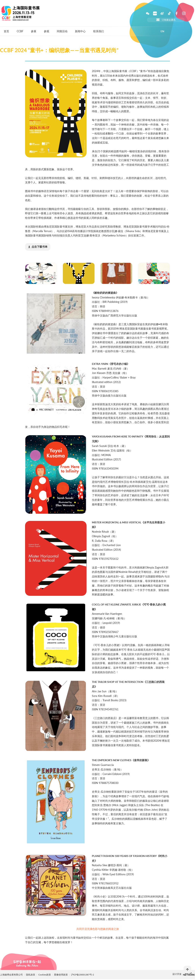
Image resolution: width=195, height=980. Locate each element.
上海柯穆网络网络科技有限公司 (189, 974)
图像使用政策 (61, 975)
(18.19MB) (38, 247)
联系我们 (99, 31)
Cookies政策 (45, 975)
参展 (34, 31)
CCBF (20, 31)
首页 (6, 31)
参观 (47, 31)
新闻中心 (80, 31)
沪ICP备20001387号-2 (82, 975)
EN (162, 31)
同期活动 (62, 31)
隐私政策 (31, 975)
